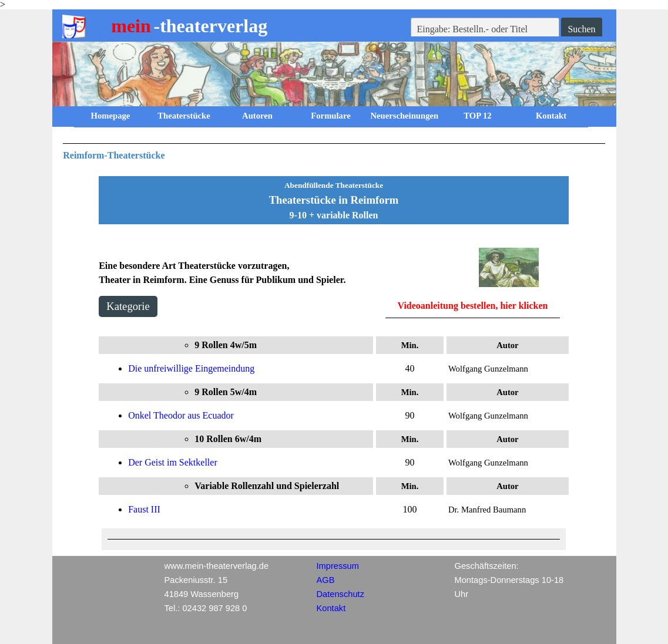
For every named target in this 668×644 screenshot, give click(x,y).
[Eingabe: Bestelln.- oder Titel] (485, 29)
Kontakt (551, 116)
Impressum (338, 566)
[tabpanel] (334, 153)
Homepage (111, 116)
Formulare (330, 116)
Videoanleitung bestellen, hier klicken (472, 306)
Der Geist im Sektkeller (173, 462)
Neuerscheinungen (405, 116)
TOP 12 (477, 116)
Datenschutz (340, 594)
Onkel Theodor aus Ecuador (181, 415)
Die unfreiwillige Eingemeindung (191, 368)
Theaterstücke (184, 116)
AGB (326, 580)
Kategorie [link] (128, 306)
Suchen (581, 29)
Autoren (257, 116)
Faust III (144, 509)
